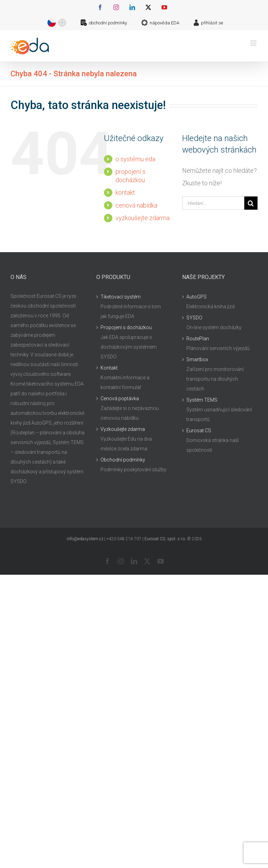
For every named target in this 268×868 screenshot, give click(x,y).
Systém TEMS (202, 400)
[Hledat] (251, 203)
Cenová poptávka (120, 398)
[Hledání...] (213, 203)
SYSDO (194, 318)
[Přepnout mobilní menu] (254, 43)
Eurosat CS (199, 431)
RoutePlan (198, 339)
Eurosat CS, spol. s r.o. (165, 539)
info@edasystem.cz (85, 539)
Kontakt (109, 368)
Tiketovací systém (121, 297)
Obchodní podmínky (123, 460)
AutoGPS (196, 297)
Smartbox (197, 359)
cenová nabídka (136, 205)
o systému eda (135, 159)
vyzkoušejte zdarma (143, 218)
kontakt (125, 192)
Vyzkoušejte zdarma (123, 429)
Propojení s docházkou (126, 327)
